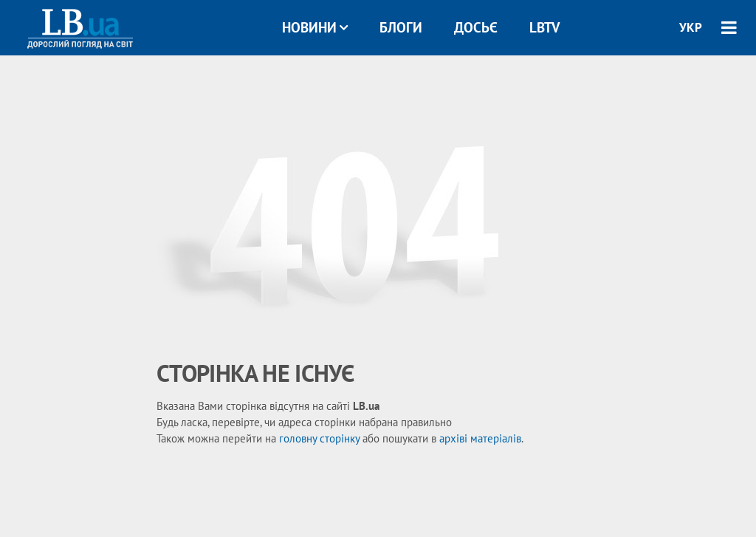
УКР (691, 27)
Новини (315, 27)
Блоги (401, 27)
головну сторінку (319, 438)
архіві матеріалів (480, 438)
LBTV (544, 27)
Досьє (476, 27)
